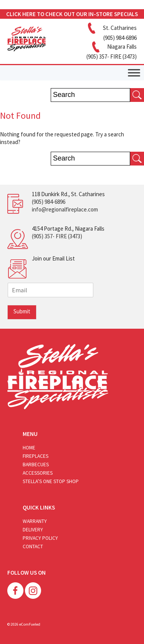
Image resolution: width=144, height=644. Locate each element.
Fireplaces (36, 456)
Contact (33, 546)
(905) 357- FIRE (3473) (57, 236)
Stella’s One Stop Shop (51, 481)
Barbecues (36, 465)
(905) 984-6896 (49, 202)
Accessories (38, 473)
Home (29, 448)
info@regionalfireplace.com (65, 209)
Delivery (33, 530)
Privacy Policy (40, 538)
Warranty (35, 521)
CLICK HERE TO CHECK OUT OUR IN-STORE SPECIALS (72, 14)
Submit (22, 311)
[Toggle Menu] (134, 73)
